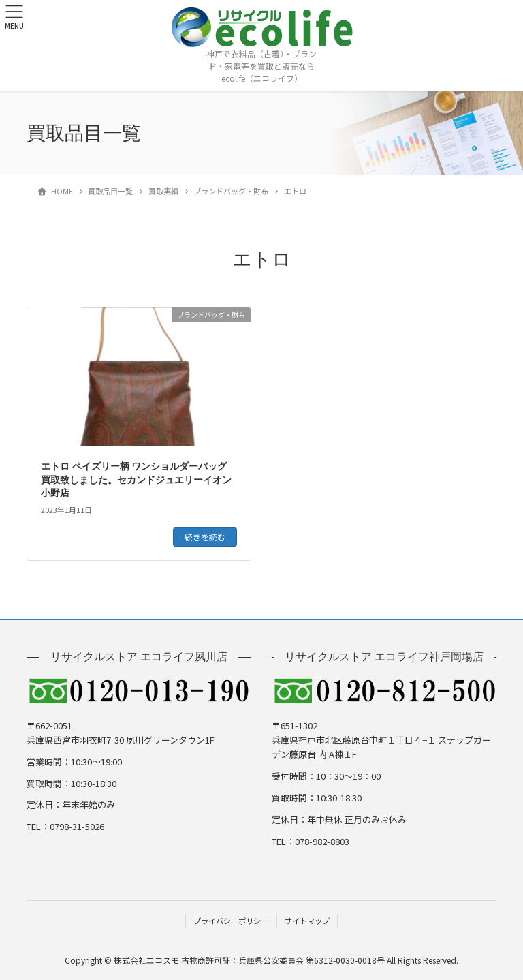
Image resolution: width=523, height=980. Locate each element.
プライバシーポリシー (231, 921)
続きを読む (205, 537)
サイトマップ (307, 921)
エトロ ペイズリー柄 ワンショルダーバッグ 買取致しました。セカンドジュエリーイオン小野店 (136, 480)
